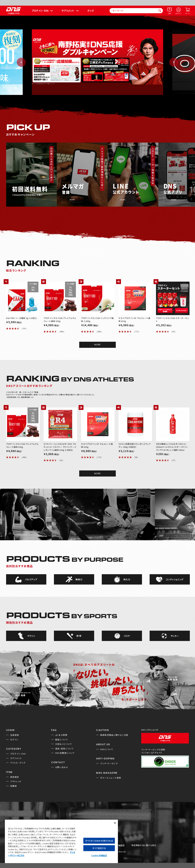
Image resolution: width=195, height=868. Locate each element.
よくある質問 (61, 735)
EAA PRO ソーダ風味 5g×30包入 (22, 318)
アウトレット (16, 781)
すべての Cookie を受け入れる (99, 841)
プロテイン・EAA (40, 11)
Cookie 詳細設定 (99, 855)
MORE (97, 345)
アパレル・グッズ (18, 763)
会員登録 (15, 735)
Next (174, 62)
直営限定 (15, 777)
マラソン (31, 636)
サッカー (175, 636)
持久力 (127, 579)
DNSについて (107, 749)
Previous (21, 62)
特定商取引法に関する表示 (144, 845)
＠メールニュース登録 (111, 778)
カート (187, 13)
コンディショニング (175, 579)
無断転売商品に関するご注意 (114, 735)
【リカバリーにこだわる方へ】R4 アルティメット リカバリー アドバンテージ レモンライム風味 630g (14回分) (60, 447)
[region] (61, 841)
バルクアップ (31, 579)
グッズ (91, 11)
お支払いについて (64, 744)
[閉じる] (115, 823)
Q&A (170, 13)
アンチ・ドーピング (109, 763)
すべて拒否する (99, 848)
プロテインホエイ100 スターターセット (172, 320)
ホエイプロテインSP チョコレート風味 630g (134, 320)
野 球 (79, 636)
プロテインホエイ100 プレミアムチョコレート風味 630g (60, 320)
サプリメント (68, 11)
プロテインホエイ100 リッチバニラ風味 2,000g (97, 320)
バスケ (127, 636)
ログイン (179, 13)
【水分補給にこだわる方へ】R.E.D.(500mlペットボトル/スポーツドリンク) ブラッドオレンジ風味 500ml (172, 447)
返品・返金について (65, 748)
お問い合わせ (62, 767)
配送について (62, 740)
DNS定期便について (65, 753)
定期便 (13, 786)
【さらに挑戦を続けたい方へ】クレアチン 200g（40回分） (135, 445)
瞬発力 (79, 579)
